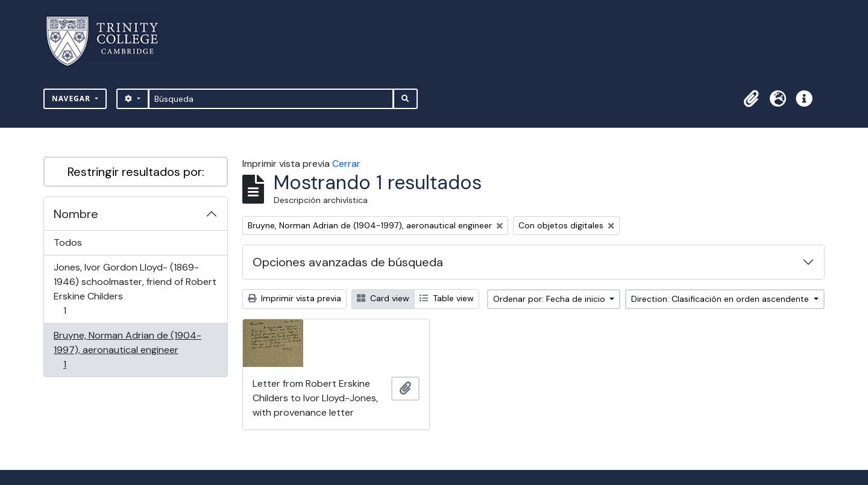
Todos (68, 242)
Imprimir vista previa (294, 298)
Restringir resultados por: (136, 172)
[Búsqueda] (271, 99)
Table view (447, 298)
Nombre (76, 214)
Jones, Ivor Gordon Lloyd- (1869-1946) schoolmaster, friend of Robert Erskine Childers (135, 289)
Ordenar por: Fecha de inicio (550, 299)
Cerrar (346, 164)
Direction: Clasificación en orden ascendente (721, 299)
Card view (383, 298)
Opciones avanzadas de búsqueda (348, 262)
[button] (751, 99)
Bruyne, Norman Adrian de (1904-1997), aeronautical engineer (127, 350)
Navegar (72, 99)
